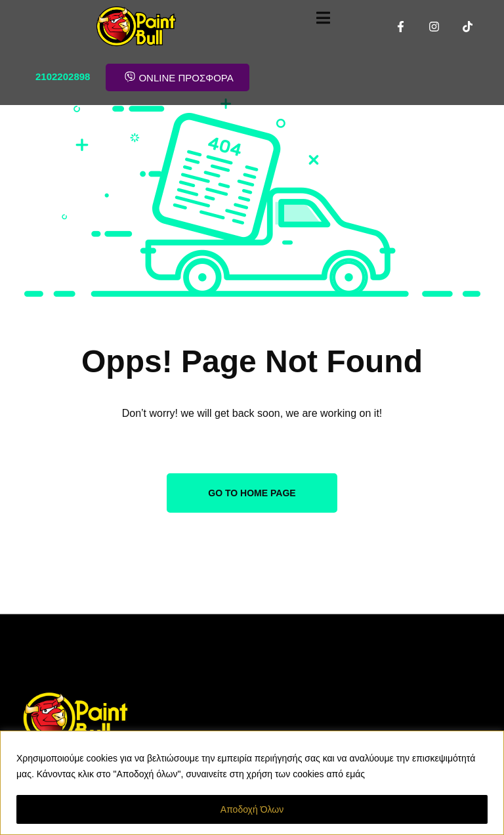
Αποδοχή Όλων (252, 809)
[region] (252, 783)
